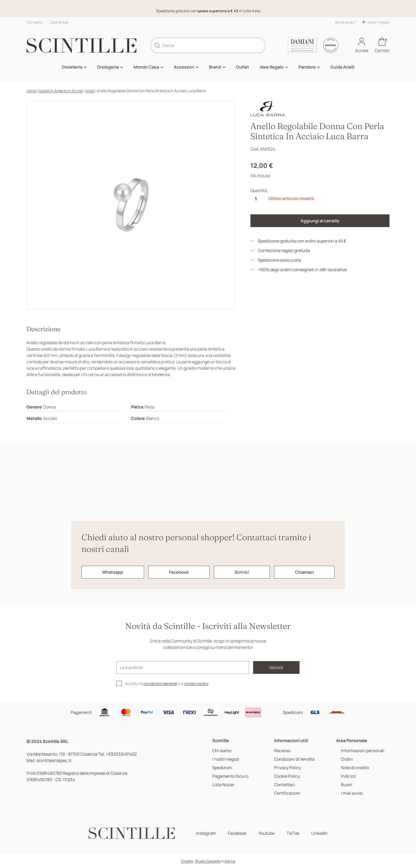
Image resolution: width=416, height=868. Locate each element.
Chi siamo (35, 22)
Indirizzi (348, 776)
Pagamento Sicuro (230, 776)
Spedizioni (222, 768)
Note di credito (355, 768)
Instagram (206, 833)
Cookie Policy (287, 776)
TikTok (293, 833)
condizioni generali (160, 684)
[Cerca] (208, 45)
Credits (187, 861)
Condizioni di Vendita (294, 759)
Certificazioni (287, 793)
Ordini (347, 759)
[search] (157, 45)
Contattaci (285, 785)
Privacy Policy (287, 768)
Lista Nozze (59, 22)
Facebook (237, 833)
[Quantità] (256, 199)
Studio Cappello (208, 861)
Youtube (266, 833)
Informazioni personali (363, 751)
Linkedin (319, 833)
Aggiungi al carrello (320, 221)
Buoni (347, 785)
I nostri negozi (376, 22)
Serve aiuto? (345, 22)
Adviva (230, 861)
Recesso (282, 751)
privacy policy (196, 684)
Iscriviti (276, 667)
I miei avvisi (352, 793)
